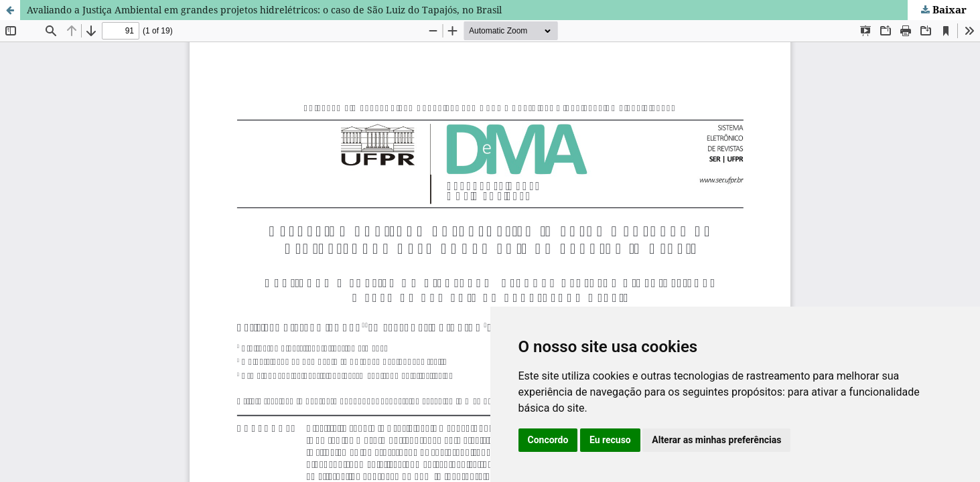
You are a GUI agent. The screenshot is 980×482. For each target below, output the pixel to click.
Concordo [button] (548, 440)
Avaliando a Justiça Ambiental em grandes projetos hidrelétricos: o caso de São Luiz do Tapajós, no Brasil (264, 10)
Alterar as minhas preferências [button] (716, 440)
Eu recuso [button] (610, 440)
